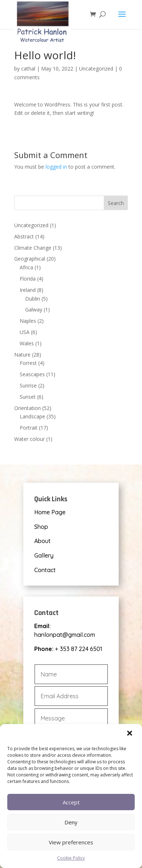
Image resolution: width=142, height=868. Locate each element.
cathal (28, 69)
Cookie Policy (71, 858)
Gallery (44, 555)
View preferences (71, 842)
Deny (71, 822)
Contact (45, 570)
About (42, 541)
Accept (71, 802)
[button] (130, 734)
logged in (56, 167)
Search (116, 203)
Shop (41, 527)
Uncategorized (96, 69)
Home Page (50, 512)
